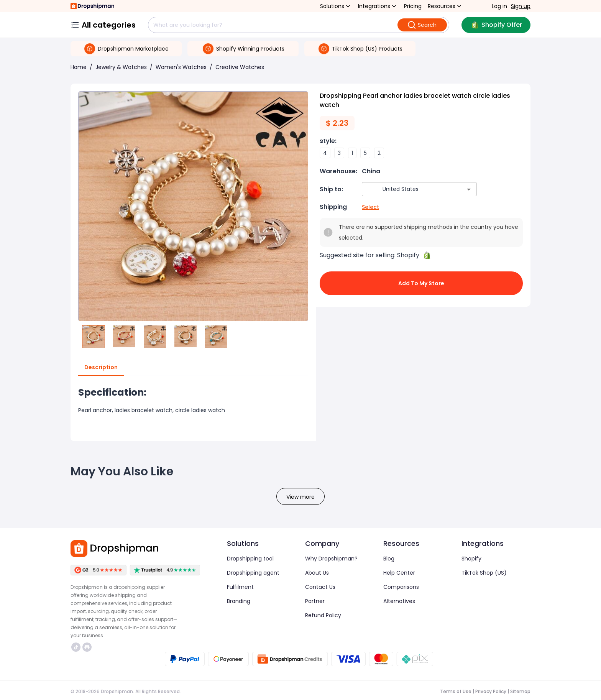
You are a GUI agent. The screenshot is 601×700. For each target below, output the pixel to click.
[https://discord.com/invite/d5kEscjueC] (87, 647)
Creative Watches (240, 67)
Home (79, 67)
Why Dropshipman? (331, 559)
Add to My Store (421, 283)
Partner (315, 601)
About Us (317, 573)
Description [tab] (101, 368)
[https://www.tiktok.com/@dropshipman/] (76, 647)
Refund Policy (323, 615)
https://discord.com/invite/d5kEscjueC (87, 647)
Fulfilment (240, 587)
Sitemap (520, 691)
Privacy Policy (491, 691)
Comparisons (401, 587)
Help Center (399, 573)
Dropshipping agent (253, 573)
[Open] (469, 189)
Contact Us (320, 587)
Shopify (471, 559)
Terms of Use (456, 691)
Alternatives (399, 601)
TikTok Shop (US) (484, 573)
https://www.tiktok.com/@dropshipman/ (76, 647)
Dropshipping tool (250, 559)
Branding (239, 601)
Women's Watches (181, 67)
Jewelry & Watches (121, 67)
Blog (389, 559)
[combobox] (408, 189)
